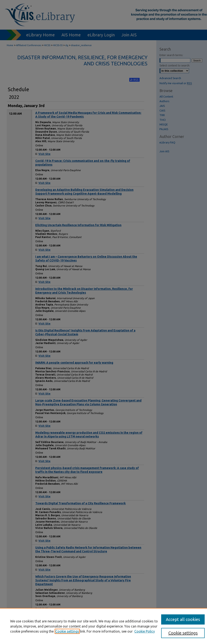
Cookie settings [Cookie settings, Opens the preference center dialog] (183, 633)
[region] (103, 626)
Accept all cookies (183, 619)
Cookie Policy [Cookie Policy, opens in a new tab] (145, 631)
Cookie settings (67, 631)
